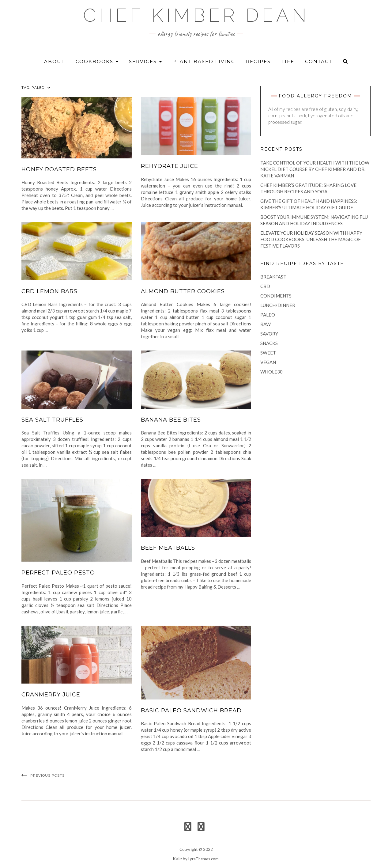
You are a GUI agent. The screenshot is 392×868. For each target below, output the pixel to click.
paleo (268, 315)
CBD (265, 286)
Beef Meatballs (168, 548)
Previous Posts (47, 775)
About (55, 61)
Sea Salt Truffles (52, 420)
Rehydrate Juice (170, 166)
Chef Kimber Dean (196, 15)
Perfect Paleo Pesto (58, 573)
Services (145, 61)
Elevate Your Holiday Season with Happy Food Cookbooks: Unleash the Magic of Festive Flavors (311, 239)
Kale (177, 859)
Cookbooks (97, 61)
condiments (276, 296)
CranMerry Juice (51, 695)
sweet (268, 353)
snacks (269, 343)
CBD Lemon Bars (49, 291)
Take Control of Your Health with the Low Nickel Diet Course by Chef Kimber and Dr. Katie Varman (315, 169)
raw (266, 324)
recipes (258, 61)
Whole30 (271, 372)
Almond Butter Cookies (183, 291)
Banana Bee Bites (171, 420)
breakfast (273, 277)
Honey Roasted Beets (59, 169)
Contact (319, 61)
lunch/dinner (278, 305)
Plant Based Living (204, 61)
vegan (268, 362)
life (288, 61)
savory (269, 334)
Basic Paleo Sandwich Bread (191, 711)
